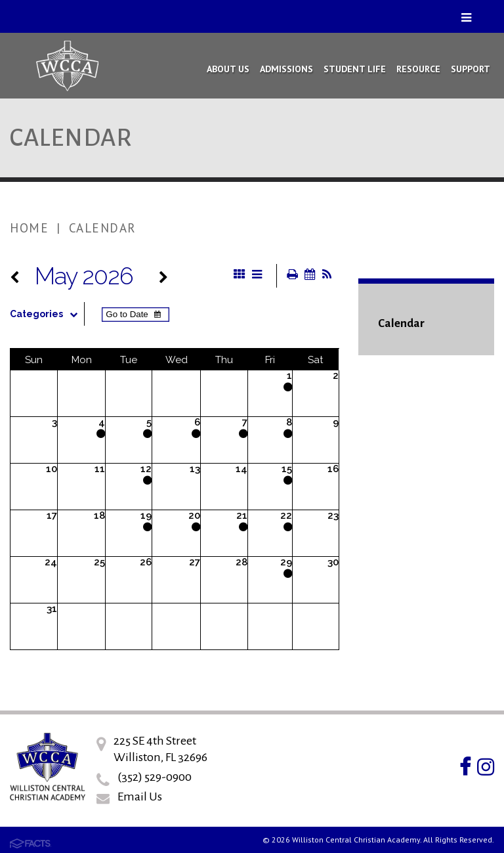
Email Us (140, 797)
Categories (47, 314)
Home (29, 228)
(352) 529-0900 (155, 777)
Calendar (103, 228)
